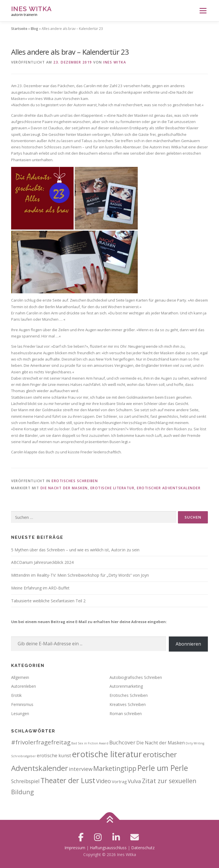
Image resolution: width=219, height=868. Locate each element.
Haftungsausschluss (108, 848)
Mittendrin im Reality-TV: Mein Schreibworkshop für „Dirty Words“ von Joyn (80, 575)
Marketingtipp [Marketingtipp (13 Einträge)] (115, 768)
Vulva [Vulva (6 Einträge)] (134, 781)
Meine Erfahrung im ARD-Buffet (40, 588)
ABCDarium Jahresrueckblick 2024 (42, 562)
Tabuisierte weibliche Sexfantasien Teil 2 (48, 601)
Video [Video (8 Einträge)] (104, 781)
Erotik (16, 695)
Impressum (75, 848)
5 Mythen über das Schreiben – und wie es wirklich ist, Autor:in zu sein (75, 550)
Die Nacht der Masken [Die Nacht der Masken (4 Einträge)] (161, 743)
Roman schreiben (126, 714)
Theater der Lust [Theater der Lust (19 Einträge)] (68, 780)
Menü (203, 11)
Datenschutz (143, 848)
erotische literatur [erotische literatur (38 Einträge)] (107, 754)
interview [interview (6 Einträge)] (81, 769)
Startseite (19, 29)
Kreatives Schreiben (128, 704)
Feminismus (22, 704)
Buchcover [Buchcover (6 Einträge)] (122, 742)
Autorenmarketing (126, 686)
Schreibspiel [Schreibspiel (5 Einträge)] (25, 781)
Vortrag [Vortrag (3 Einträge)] (119, 781)
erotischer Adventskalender (169, 488)
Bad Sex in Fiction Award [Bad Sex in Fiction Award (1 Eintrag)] (90, 743)
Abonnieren (188, 644)
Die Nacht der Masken (64, 488)
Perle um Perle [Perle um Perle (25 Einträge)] (163, 768)
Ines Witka (32, 9)
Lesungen (20, 714)
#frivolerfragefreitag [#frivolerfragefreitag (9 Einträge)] (41, 742)
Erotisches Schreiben (75, 481)
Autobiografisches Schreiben (136, 677)
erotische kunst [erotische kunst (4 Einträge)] (54, 755)
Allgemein (20, 677)
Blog (35, 29)
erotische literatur (112, 488)
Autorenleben (24, 686)
